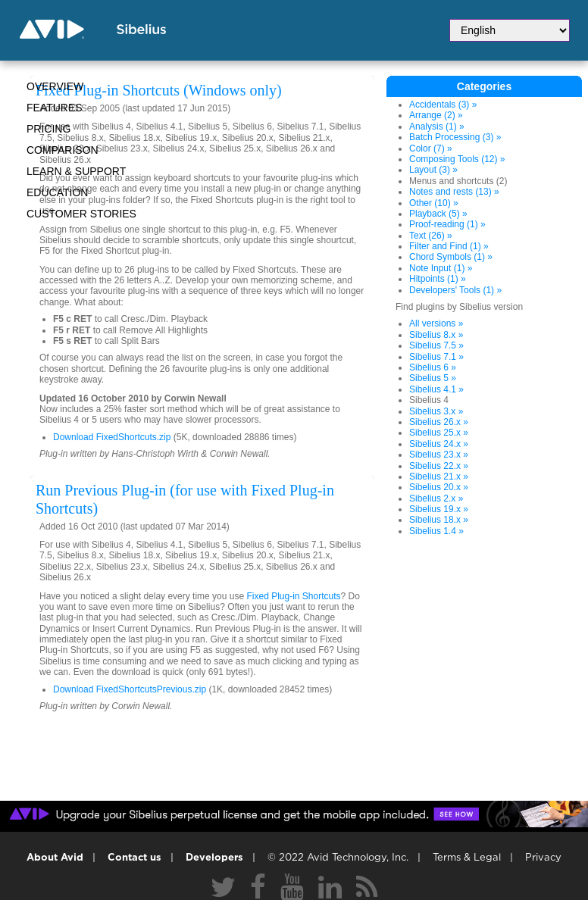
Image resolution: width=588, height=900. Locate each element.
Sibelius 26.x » (439, 422)
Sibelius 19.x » (439, 509)
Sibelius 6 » (433, 367)
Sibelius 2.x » (436, 498)
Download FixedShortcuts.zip (112, 437)
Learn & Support (76, 171)
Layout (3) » (433, 170)
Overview (55, 86)
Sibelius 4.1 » (436, 389)
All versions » (436, 323)
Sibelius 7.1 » (436, 357)
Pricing (48, 129)
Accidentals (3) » (443, 105)
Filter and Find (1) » (449, 246)
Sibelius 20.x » (439, 487)
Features (55, 108)
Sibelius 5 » (433, 378)
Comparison (63, 150)
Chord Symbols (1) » (451, 257)
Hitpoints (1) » (438, 279)
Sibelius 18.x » (439, 520)
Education (57, 192)
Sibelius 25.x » (439, 433)
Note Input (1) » (441, 268)
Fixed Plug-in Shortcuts (293, 596)
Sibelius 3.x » (436, 411)
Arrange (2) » (436, 115)
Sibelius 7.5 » (436, 345)
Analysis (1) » (437, 127)
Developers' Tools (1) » (455, 290)
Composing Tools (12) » (457, 159)
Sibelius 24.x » (439, 444)
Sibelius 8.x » (436, 335)
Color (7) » (431, 148)
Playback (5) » (438, 214)
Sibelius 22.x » (439, 466)
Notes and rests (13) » (454, 192)
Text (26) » (431, 236)
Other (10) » (434, 203)
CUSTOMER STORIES (81, 214)
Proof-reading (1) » (447, 224)
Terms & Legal (467, 858)
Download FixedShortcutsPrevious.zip (130, 689)
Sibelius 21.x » (439, 477)
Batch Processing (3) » (455, 137)
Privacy (543, 858)
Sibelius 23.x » (439, 455)
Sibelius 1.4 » (436, 531)
